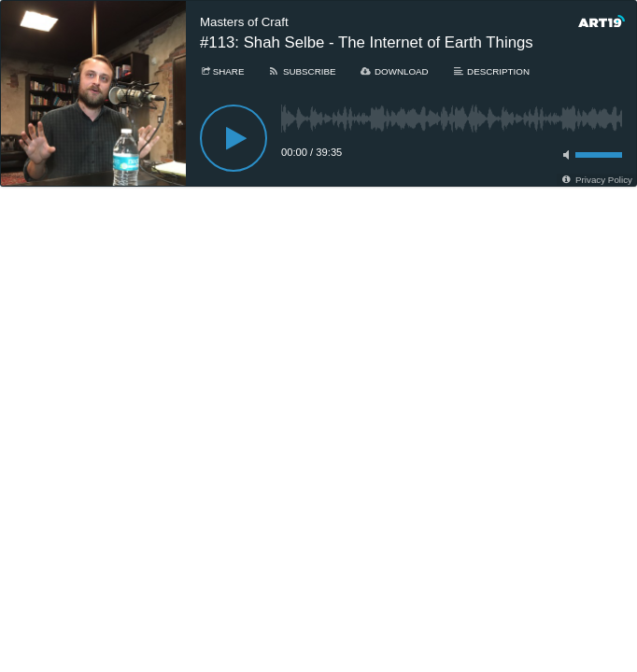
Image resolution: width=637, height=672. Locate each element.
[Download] (394, 71)
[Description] (491, 71)
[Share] (222, 71)
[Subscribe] (301, 71)
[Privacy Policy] (596, 180)
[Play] (234, 138)
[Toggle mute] (563, 155)
